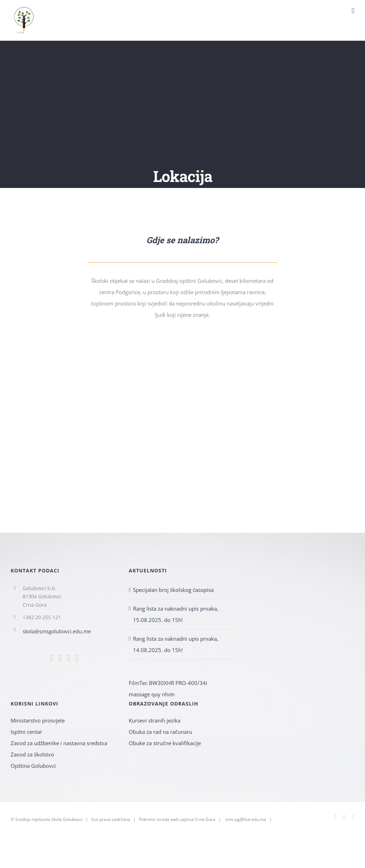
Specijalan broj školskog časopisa (173, 590)
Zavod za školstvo (32, 754)
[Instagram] (60, 658)
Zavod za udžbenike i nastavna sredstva (59, 743)
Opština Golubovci (33, 766)
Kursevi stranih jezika (155, 720)
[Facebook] (51, 658)
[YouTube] (77, 658)
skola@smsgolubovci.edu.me (57, 631)
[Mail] (68, 658)
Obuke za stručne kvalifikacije (165, 743)
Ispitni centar (26, 732)
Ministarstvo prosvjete (38, 720)
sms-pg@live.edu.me (246, 819)
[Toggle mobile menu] (353, 11)
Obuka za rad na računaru (160, 732)
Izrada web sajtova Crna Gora (186, 819)
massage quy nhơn (152, 694)
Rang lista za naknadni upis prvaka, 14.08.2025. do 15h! (176, 644)
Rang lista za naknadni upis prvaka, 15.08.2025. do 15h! (176, 614)
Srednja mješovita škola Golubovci (49, 819)
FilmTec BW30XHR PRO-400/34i (168, 683)
